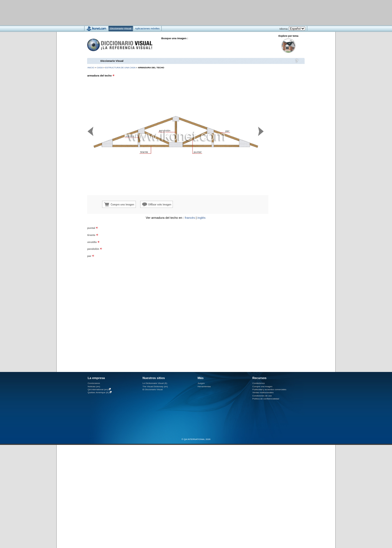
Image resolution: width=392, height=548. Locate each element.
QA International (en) (98, 390)
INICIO (91, 68)
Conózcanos (94, 383)
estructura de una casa (120, 68)
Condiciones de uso (262, 396)
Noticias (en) (94, 387)
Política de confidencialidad (266, 399)
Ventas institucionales (263, 392)
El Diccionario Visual (152, 390)
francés (190, 218)
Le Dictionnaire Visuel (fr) (155, 383)
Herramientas (204, 387)
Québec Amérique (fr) (98, 392)
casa (100, 68)
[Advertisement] (180, 12)
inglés (201, 218)
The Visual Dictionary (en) (155, 387)
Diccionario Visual (112, 61)
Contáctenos (259, 383)
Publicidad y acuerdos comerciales (269, 390)
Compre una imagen (262, 387)
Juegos (201, 383)
